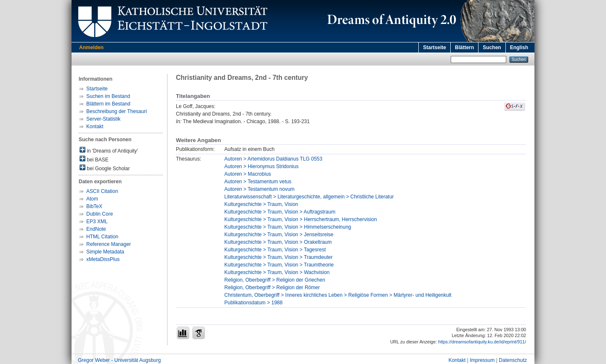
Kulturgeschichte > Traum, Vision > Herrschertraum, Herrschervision (301, 219)
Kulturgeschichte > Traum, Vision (261, 204)
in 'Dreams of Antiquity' (109, 150)
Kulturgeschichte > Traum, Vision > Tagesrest (275, 250)
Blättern (464, 47)
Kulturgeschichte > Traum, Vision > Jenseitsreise (279, 235)
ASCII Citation (102, 191)
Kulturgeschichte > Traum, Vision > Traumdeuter (278, 257)
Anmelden (91, 47)
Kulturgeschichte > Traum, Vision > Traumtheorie (279, 265)
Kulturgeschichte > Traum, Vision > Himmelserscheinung (288, 227)
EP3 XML (97, 222)
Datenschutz (513, 360)
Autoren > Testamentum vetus (258, 182)
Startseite (435, 47)
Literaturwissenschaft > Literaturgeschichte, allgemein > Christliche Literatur (309, 197)
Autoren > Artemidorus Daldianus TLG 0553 (273, 159)
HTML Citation (102, 237)
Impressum (482, 360)
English (519, 47)
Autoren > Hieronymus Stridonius (261, 166)
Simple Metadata (105, 252)
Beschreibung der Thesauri (117, 111)
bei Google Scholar (105, 168)
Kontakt (95, 127)
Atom (92, 199)
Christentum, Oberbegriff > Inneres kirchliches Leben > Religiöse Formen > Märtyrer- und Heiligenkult (338, 295)
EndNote (96, 229)
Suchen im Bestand (108, 96)
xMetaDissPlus (103, 259)
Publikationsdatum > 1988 (253, 303)
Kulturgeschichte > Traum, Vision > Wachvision (277, 272)
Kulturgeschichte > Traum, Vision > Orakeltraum (278, 242)
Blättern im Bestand (108, 104)
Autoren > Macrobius (248, 174)
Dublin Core (100, 214)
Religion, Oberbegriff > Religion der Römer (272, 288)
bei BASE (94, 159)
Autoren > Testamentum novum (259, 189)
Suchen (492, 47)
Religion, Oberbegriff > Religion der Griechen (275, 280)
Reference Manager (109, 244)
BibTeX (94, 206)
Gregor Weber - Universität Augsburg (119, 360)
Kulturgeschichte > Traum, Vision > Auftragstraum (280, 212)
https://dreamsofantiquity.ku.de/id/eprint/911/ (482, 342)
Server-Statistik (103, 119)
